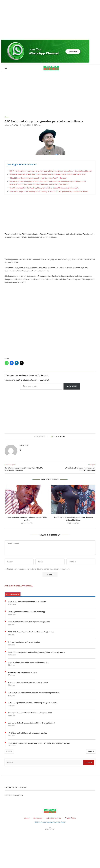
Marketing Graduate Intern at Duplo (23, 673)
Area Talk (15, 125)
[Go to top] (50, 829)
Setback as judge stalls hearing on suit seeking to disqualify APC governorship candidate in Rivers (49, 192)
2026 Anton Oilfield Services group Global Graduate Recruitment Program (39, 743)
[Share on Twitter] (58, 437)
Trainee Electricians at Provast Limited (24, 642)
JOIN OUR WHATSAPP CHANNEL (19, 586)
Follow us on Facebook (14, 796)
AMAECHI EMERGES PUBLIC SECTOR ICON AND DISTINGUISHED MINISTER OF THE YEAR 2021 (48, 175)
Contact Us (38, 818)
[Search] (45, 763)
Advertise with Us (54, 818)
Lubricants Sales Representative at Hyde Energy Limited (31, 723)
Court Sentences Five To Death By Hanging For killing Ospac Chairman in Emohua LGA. (44, 188)
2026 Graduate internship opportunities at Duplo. (28, 662)
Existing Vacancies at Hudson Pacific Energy (26, 612)
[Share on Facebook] (56, 437)
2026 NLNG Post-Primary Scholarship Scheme (27, 602)
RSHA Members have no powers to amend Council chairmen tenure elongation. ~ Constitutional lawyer (51, 171)
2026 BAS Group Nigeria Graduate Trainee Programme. (31, 632)
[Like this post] (53, 437)
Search (89, 763)
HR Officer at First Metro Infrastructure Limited (27, 733)
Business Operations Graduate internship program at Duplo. (33, 703)
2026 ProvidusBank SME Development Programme (29, 622)
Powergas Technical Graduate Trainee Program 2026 (30, 713)
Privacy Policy (70, 818)
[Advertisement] (50, 20)
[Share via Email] (64, 437)
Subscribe (72, 386)
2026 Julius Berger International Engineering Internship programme (36, 652)
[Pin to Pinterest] (61, 437)
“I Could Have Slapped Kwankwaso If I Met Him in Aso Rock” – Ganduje (38, 178)
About (27, 818)
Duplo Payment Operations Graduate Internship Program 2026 (34, 693)
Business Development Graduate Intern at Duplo (28, 683)
